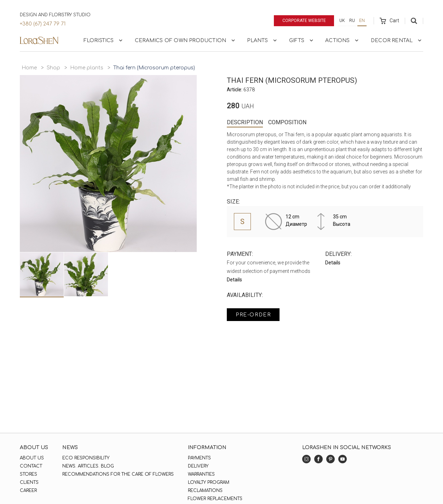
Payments (199, 458)
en (362, 21)
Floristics (104, 40)
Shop (53, 68)
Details (234, 280)
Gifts (302, 40)
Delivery (198, 466)
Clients (29, 482)
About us (32, 458)
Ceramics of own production (186, 40)
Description (245, 122)
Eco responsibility (86, 458)
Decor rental (397, 40)
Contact (31, 466)
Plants (263, 40)
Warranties (201, 474)
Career (28, 491)
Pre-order (253, 315)
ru (352, 21)
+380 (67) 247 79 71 (43, 24)
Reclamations (205, 491)
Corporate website (304, 21)
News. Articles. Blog (88, 466)
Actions (343, 40)
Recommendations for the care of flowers (118, 474)
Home (29, 68)
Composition (287, 122)
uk (342, 21)
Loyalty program (209, 482)
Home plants (87, 68)
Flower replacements (215, 499)
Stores (28, 474)
